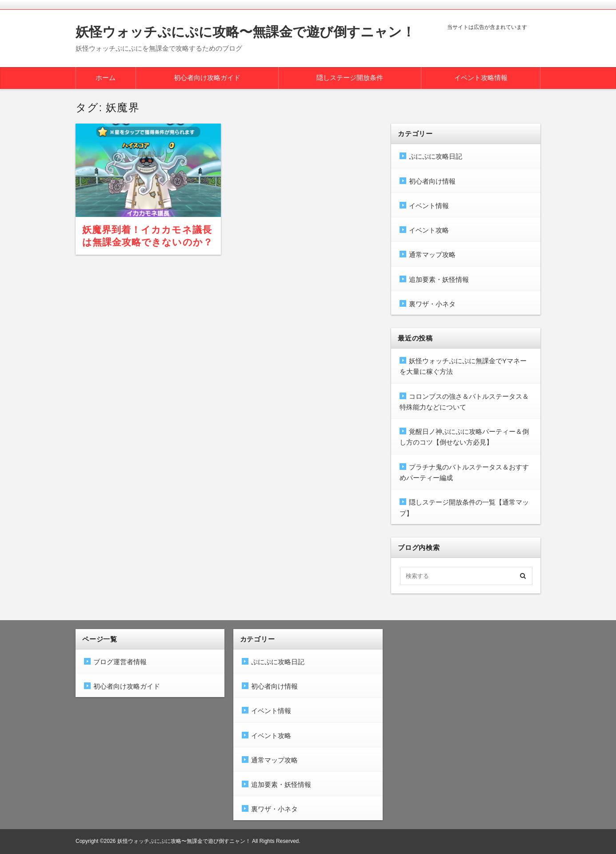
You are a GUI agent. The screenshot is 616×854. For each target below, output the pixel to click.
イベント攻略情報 (481, 78)
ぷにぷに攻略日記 (436, 156)
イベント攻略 (429, 230)
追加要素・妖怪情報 (439, 279)
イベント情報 (429, 206)
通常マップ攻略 (432, 255)
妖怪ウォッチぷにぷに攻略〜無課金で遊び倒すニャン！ (245, 32)
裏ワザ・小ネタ (432, 304)
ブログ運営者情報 (120, 662)
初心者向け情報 (432, 181)
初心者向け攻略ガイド (207, 78)
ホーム (106, 78)
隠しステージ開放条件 (350, 78)
